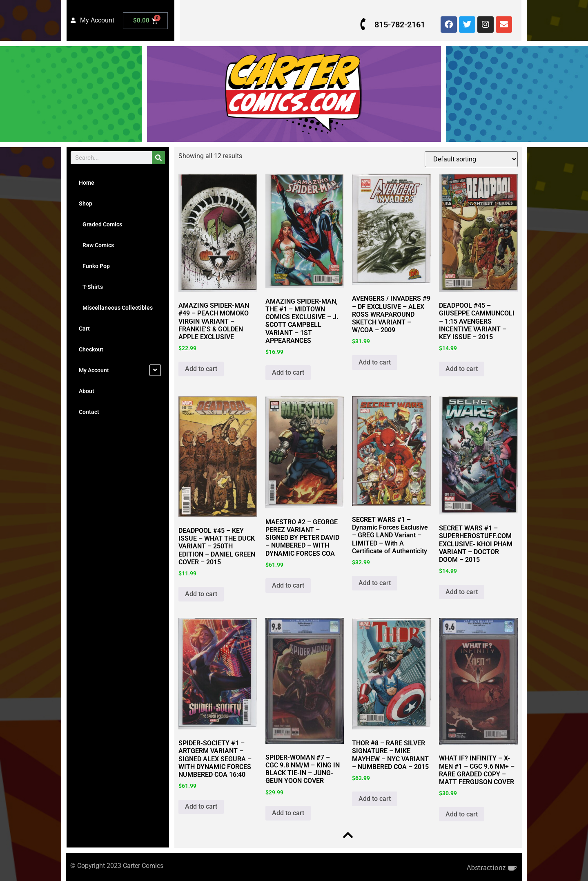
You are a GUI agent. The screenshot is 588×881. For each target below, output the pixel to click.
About (87, 391)
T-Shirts (91, 287)
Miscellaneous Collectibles (116, 308)
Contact (89, 412)
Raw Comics (96, 245)
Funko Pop (94, 266)
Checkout (91, 349)
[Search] (158, 158)
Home (87, 183)
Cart (84, 329)
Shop (86, 203)
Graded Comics (100, 224)
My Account (94, 370)
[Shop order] (471, 159)
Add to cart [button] (201, 369)
